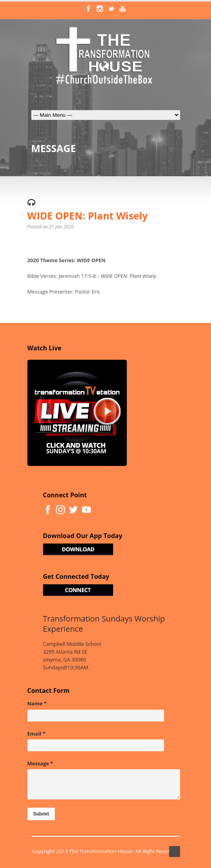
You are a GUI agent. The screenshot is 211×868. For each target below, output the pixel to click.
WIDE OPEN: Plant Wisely (88, 216)
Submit (41, 814)
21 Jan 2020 (61, 227)
